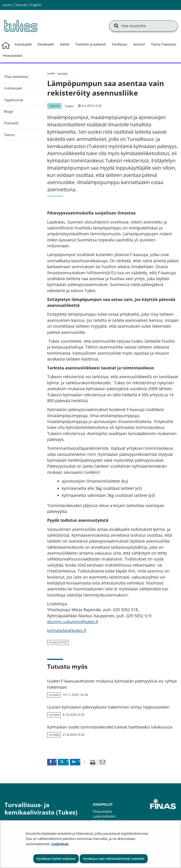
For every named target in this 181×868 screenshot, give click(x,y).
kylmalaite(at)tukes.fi (67, 630)
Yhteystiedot (102, 811)
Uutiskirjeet (13, 88)
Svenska (21, 5)
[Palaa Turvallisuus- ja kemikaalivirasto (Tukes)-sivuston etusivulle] (20, 26)
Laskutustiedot (104, 816)
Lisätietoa (60, 844)
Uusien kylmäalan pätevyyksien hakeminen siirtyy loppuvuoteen (108, 707)
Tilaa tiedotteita (16, 77)
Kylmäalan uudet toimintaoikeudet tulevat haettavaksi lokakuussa (110, 727)
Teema (9, 135)
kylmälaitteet (58, 642)
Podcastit (11, 123)
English (36, 5)
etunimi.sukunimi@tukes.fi (73, 622)
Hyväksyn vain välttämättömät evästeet (114, 859)
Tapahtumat (13, 100)
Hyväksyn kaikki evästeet (56, 859)
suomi (51, 73)
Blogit (9, 111)
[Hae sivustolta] (143, 26)
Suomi (7, 5)
